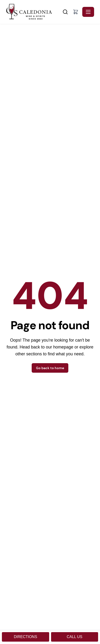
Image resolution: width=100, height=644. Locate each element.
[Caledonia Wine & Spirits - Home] (34, 12)
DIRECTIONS (25, 637)
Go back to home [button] (50, 368)
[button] (76, 12)
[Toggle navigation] (88, 12)
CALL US (74, 637)
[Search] (65, 12)
